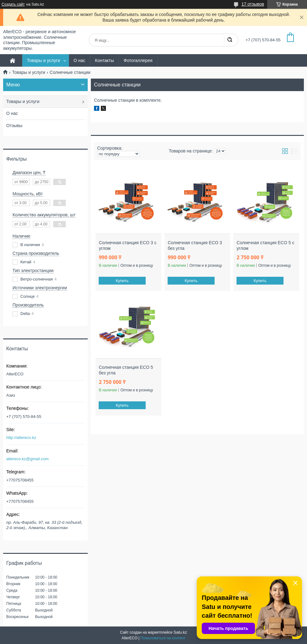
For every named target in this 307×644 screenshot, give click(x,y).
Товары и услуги (44, 60)
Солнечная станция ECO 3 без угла (195, 245)
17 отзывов (253, 4)
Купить (122, 281)
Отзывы (14, 126)
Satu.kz (180, 632)
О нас (79, 60)
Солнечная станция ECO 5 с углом (265, 245)
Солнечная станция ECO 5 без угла (126, 370)
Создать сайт (13, 4)
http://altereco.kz (21, 438)
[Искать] (230, 40)
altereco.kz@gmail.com (27, 459)
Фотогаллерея (138, 60)
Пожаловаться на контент (163, 638)
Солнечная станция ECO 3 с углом (127, 245)
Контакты (104, 60)
